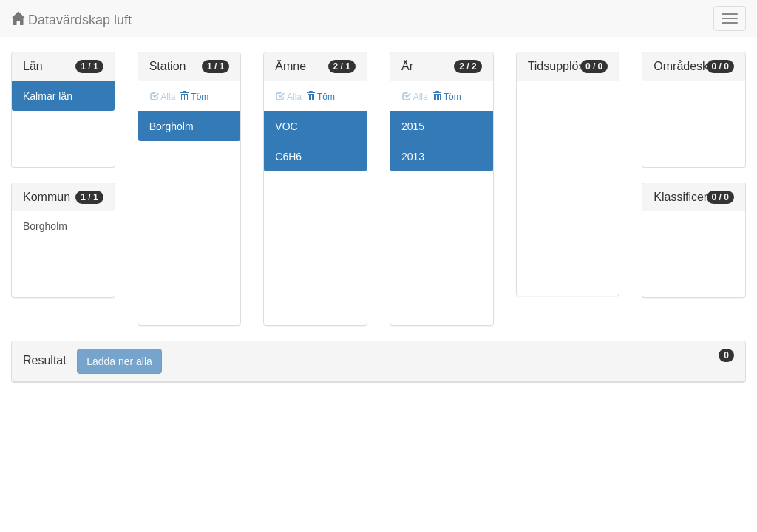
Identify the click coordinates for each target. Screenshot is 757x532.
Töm (194, 97)
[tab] (378, 362)
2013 (413, 157)
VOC (286, 126)
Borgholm (45, 226)
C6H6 (288, 157)
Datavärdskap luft (71, 20)
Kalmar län (48, 96)
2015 (413, 126)
